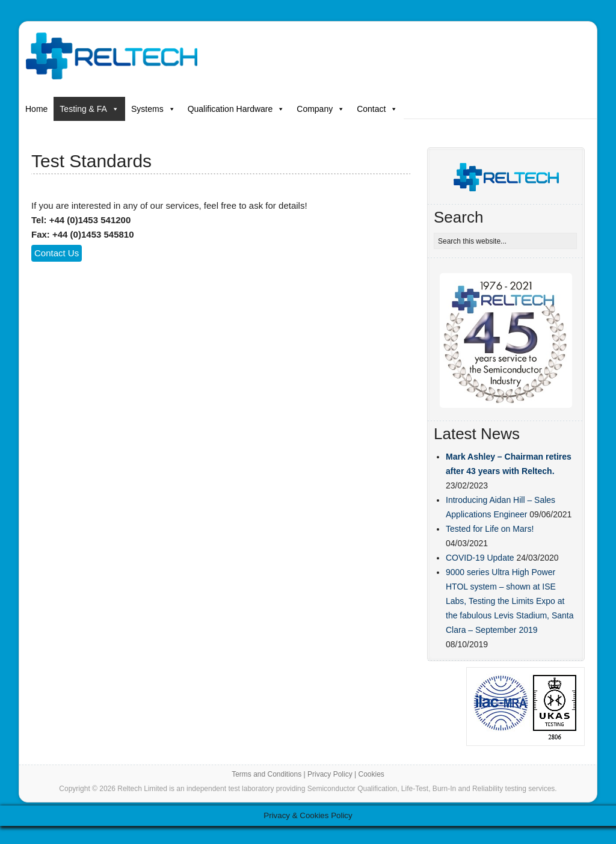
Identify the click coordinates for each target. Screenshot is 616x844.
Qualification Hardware (236, 109)
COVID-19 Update (480, 558)
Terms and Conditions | (269, 774)
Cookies (371, 774)
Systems (153, 109)
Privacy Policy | (333, 774)
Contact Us (57, 253)
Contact (377, 109)
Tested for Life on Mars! (490, 529)
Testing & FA (89, 109)
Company (321, 109)
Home (36, 109)
